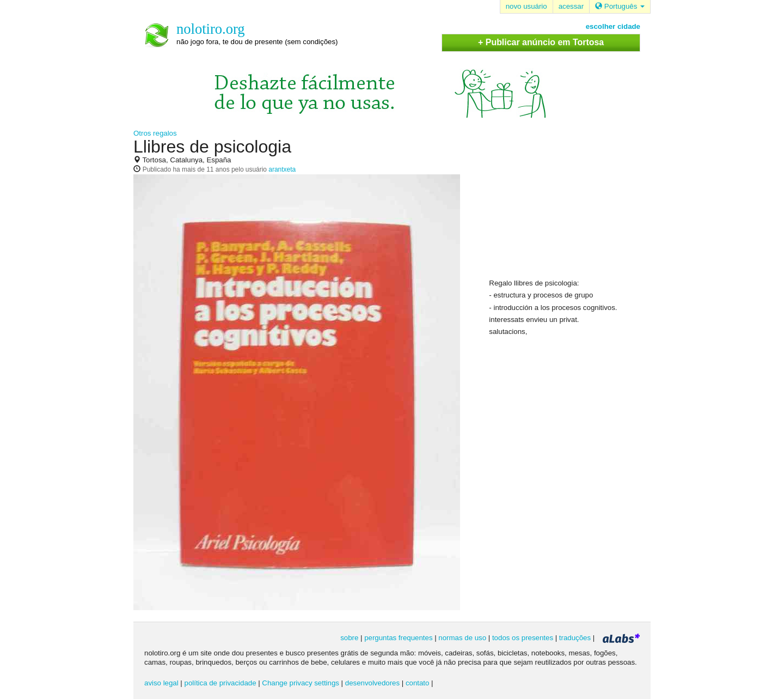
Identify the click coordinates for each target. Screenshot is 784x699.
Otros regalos (155, 133)
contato (418, 683)
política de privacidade (220, 683)
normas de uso (462, 638)
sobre (349, 638)
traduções (575, 638)
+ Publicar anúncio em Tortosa (541, 42)
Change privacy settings (301, 683)
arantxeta (282, 169)
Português (620, 6)
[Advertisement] (571, 208)
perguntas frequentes (398, 638)
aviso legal (161, 683)
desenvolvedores (372, 683)
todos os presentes (523, 638)
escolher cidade (613, 26)
